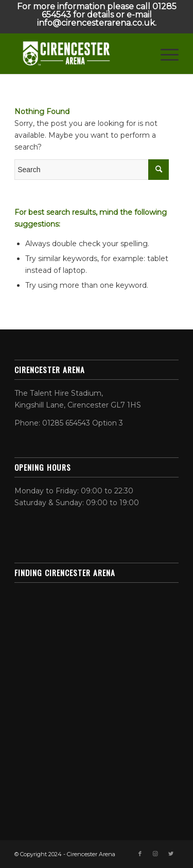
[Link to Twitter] (171, 854)
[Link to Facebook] (140, 854)
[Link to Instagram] (155, 854)
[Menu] (164, 53)
